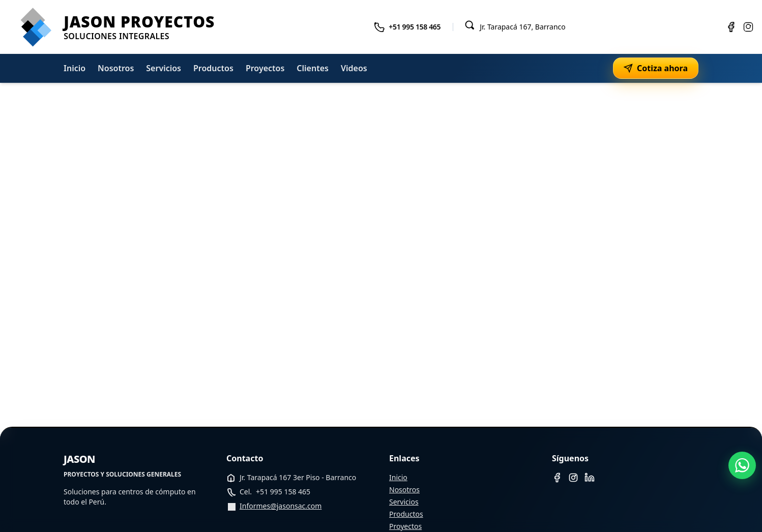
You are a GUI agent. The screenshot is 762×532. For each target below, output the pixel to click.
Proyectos (265, 68)
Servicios (164, 68)
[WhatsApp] (742, 465)
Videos (354, 68)
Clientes (313, 68)
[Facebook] (731, 27)
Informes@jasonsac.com (281, 506)
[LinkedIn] (590, 478)
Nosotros (116, 68)
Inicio (75, 68)
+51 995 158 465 (415, 27)
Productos (213, 68)
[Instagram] (748, 27)
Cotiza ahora (656, 68)
